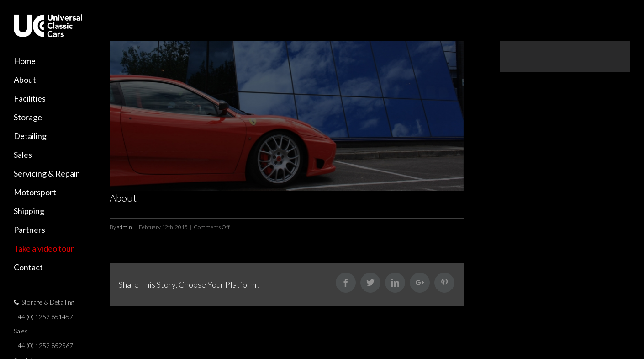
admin (124, 229)
